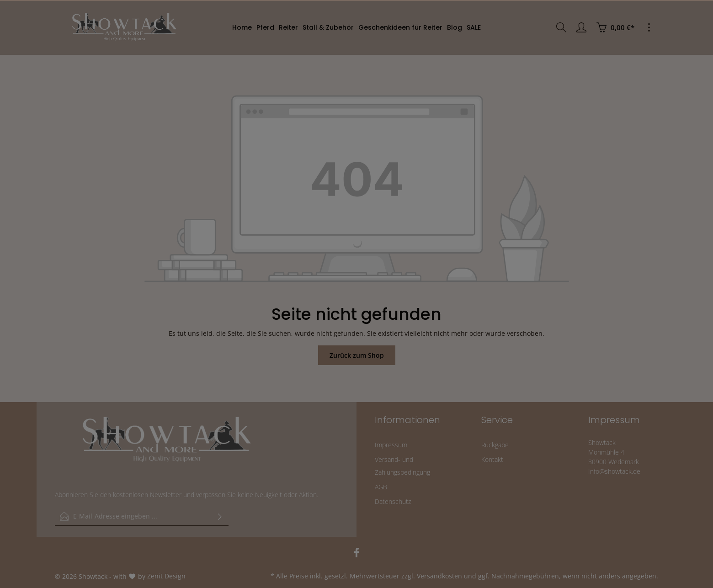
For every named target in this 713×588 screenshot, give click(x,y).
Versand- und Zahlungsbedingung (402, 466)
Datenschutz (393, 501)
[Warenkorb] (615, 27)
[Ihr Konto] (581, 27)
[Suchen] (561, 27)
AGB (381, 487)
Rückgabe (495, 445)
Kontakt (492, 459)
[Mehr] (649, 27)
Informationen (407, 420)
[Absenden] (220, 516)
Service (497, 420)
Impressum (391, 445)
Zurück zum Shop (357, 355)
